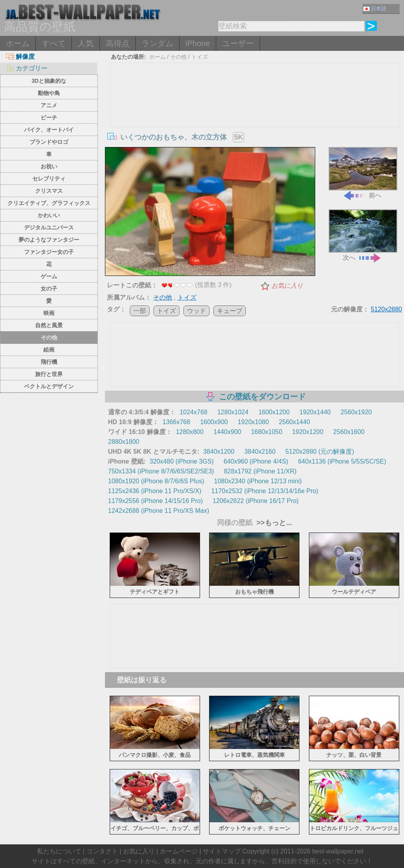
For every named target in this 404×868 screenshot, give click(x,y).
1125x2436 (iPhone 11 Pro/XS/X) (155, 491)
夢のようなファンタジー (49, 240)
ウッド (196, 311)
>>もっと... (273, 523)
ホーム (18, 43)
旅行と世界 (49, 374)
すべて (54, 43)
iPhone (198, 43)
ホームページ (179, 851)
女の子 (49, 289)
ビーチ (49, 117)
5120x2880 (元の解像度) (320, 452)
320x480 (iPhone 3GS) (182, 461)
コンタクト (102, 851)
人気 (86, 43)
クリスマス (49, 191)
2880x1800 (124, 442)
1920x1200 (308, 432)
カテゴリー (27, 68)
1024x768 (193, 412)
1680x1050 (267, 432)
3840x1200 (219, 452)
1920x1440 (315, 412)
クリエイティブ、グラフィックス (49, 203)
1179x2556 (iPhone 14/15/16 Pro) (155, 501)
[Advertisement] (255, 122)
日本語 (375, 8)
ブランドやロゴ (49, 142)
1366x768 (176, 422)
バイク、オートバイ (49, 130)
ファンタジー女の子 (49, 252)
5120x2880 (386, 309)
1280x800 (190, 432)
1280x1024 (233, 412)
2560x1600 (349, 432)
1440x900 (227, 432)
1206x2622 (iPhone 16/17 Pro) (256, 501)
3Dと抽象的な (49, 81)
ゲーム (49, 276)
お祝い (49, 166)
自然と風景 (49, 325)
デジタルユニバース (49, 227)
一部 (140, 311)
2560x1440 (295, 422)
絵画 (49, 350)
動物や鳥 (49, 93)
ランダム (157, 43)
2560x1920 (356, 412)
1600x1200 (274, 412)
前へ (363, 173)
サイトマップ (222, 851)
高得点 (118, 43)
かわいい (49, 215)
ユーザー (238, 43)
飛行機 (49, 362)
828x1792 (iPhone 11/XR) (260, 471)
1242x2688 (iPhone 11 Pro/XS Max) (159, 511)
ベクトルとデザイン (49, 386)
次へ (363, 235)
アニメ (49, 105)
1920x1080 (253, 422)
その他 (49, 337)
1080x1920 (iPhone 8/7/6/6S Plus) (156, 481)
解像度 (20, 57)
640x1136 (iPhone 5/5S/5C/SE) (342, 461)
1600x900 (214, 422)
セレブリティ (49, 179)
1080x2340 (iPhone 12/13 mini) (258, 481)
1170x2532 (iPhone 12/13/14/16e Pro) (265, 491)
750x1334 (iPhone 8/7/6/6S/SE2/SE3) (161, 471)
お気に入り (287, 286)
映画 (49, 313)
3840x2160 (260, 452)
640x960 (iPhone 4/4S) (256, 461)
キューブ (230, 311)
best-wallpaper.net (338, 851)
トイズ (200, 57)
